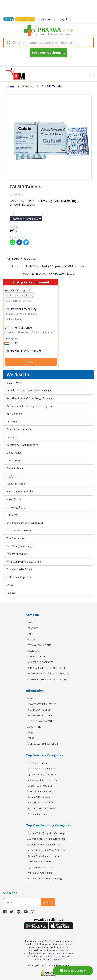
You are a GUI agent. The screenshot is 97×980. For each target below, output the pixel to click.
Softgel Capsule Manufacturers (44, 844)
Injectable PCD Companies (41, 768)
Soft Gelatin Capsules (19, 577)
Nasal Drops (14, 499)
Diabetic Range (15, 468)
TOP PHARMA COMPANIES (41, 721)
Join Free (46, 19)
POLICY (31, 639)
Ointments (12, 515)
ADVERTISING (34, 727)
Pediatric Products (17, 554)
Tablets (11, 593)
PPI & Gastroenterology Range (24, 562)
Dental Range (14, 453)
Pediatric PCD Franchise (40, 803)
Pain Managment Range (20, 546)
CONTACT (33, 628)
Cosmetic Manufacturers (41, 861)
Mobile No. (11, 339)
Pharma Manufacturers (40, 873)
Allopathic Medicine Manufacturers (46, 850)
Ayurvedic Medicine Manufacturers (46, 839)
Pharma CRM (26, 19)
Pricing (9, 19)
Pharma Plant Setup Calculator (47, 679)
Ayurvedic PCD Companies (42, 808)
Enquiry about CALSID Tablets (31, 351)
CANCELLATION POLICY (40, 657)
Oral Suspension (16, 538)
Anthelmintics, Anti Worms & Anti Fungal (29, 390)
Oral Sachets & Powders (20, 530)
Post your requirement (48, 53)
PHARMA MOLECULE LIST (41, 715)
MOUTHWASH (14, 383)
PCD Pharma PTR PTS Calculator (47, 668)
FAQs (30, 732)
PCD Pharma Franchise (40, 791)
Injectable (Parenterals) (20, 492)
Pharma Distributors (38, 814)
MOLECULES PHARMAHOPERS (43, 744)
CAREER (31, 634)
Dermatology (14, 460)
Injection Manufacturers (40, 867)
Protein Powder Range (19, 569)
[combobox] (48, 43)
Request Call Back (73, 971)
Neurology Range (16, 507)
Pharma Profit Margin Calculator (48, 674)
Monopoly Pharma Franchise (43, 780)
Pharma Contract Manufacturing (45, 879)
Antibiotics (13, 422)
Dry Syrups (13, 476)
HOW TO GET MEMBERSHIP (42, 704)
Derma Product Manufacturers (44, 856)
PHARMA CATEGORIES (39, 710)
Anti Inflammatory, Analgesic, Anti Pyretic (30, 406)
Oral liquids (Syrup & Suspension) (25, 523)
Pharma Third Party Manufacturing (46, 833)
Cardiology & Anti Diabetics (22, 445)
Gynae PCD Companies (40, 786)
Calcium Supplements (19, 429)
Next (31, 362)
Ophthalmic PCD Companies (42, 774)
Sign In (64, 19)
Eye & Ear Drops (16, 484)
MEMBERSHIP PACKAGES (40, 662)
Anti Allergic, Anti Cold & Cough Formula (29, 398)
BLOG (30, 698)
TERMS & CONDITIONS (39, 645)
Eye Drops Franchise (38, 763)
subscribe (48, 902)
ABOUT (31, 622)
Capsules (12, 437)
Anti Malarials (14, 414)
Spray (10, 585)
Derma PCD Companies (40, 797)
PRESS (31, 738)
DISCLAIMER (34, 651)
